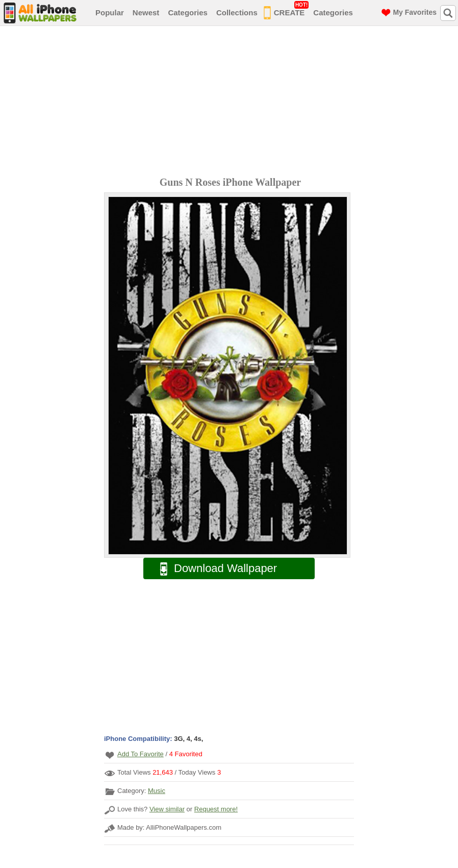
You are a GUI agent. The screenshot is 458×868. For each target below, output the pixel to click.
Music (157, 791)
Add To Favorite (141, 754)
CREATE (286, 11)
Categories (188, 13)
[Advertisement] (232, 103)
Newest (146, 13)
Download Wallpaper (213, 569)
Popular (110, 13)
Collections (237, 13)
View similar (167, 809)
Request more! (216, 809)
